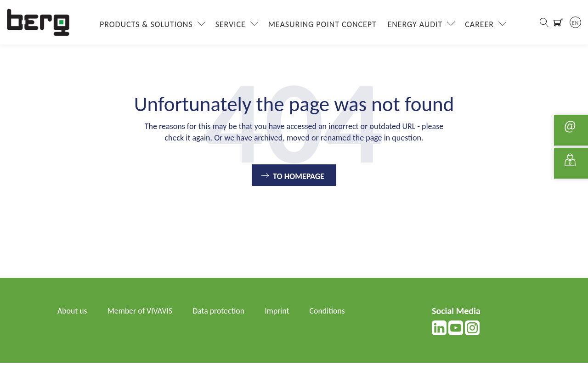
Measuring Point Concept (322, 25)
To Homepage (299, 179)
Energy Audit (414, 25)
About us (72, 313)
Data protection (220, 313)
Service (230, 25)
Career (479, 25)
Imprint (279, 313)
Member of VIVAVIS (141, 313)
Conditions (330, 313)
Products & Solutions (146, 25)
